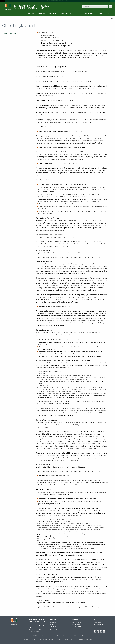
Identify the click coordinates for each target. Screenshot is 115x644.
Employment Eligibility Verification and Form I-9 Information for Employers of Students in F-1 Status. (68, 257)
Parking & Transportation (100, 624)
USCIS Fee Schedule (75, 391)
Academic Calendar (56, 628)
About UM (53, 622)
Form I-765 (41, 376)
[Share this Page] (111, 19)
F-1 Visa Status (25, 20)
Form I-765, (41, 523)
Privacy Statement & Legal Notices (78, 636)
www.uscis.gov (45, 408)
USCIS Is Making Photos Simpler (49, 380)
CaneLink (53, 626)
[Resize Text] (107, 19)
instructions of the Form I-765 (63, 525)
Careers (74, 628)
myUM (52, 624)
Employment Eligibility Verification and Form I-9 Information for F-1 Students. (61, 253)
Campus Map (97, 622)
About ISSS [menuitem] (30, 13)
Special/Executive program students (52, 40)
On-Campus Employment (46, 32)
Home (4, 20)
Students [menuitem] (42, 13)
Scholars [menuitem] (53, 13)
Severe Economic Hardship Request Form (50, 372)
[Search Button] (111, 7)
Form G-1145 (41, 374)
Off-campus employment (46, 35)
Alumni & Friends (77, 622)
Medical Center (76, 624)
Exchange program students (50, 38)
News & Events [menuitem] (104, 13)
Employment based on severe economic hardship (57, 43)
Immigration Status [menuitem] (67, 13)
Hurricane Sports (77, 626)
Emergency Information (62, 636)
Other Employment (36, 20)
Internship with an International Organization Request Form (54, 519)
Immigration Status (13, 20)
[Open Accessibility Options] (2, 1)
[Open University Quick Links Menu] (113, 1)
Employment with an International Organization (56, 46)
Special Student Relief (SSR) (65, 246)
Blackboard (53, 630)
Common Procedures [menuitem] (87, 13)
